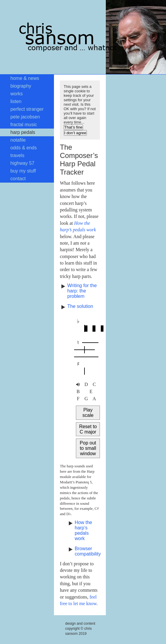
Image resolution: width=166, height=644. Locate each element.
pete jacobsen (25, 117)
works (17, 94)
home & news (25, 78)
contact (18, 179)
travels (17, 155)
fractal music (24, 125)
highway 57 (22, 163)
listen (16, 101)
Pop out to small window (88, 448)
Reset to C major (88, 429)
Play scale (88, 413)
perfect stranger (27, 109)
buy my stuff (23, 171)
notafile (18, 140)
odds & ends (24, 148)
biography (21, 86)
